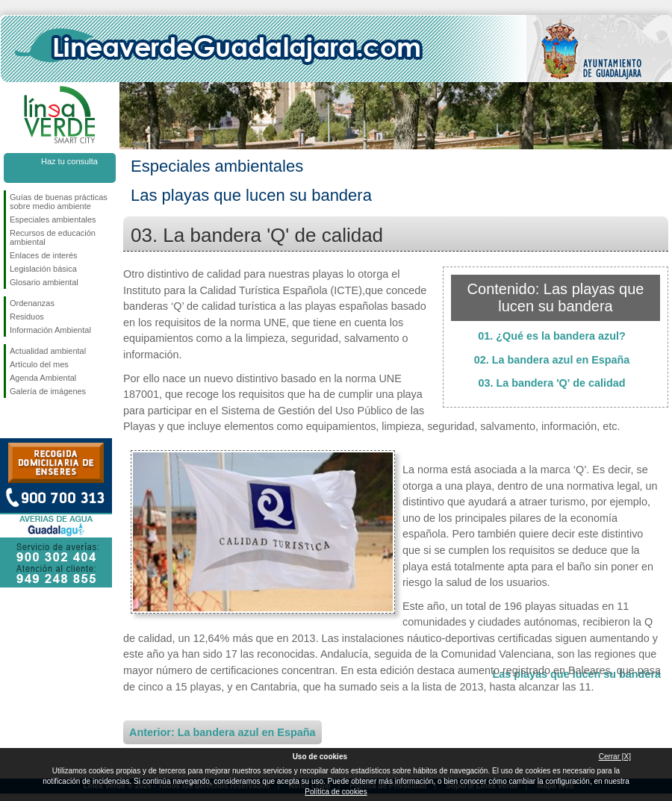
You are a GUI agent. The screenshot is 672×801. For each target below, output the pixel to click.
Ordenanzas (32, 303)
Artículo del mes (39, 364)
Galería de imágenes (48, 391)
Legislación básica (43, 269)
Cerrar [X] (615, 757)
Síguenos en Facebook (13, 422)
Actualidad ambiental (48, 351)
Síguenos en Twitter (37, 422)
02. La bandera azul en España (552, 360)
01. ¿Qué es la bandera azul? (552, 336)
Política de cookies (336, 792)
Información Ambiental (50, 330)
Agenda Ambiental (43, 378)
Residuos (27, 317)
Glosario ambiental (44, 282)
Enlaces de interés (44, 255)
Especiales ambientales (53, 219)
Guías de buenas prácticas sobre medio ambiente (59, 202)
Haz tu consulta (69, 161)
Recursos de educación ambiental (53, 237)
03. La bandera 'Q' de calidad (551, 383)
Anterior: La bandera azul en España (223, 732)
